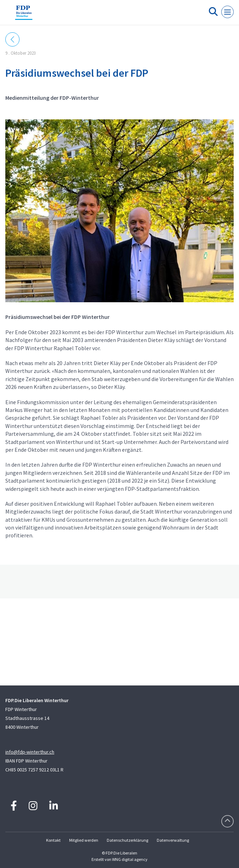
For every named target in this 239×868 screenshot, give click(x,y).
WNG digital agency (130, 859)
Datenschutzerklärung (127, 840)
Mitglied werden (84, 840)
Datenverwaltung (173, 840)
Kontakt (53, 840)
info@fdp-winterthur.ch (30, 752)
